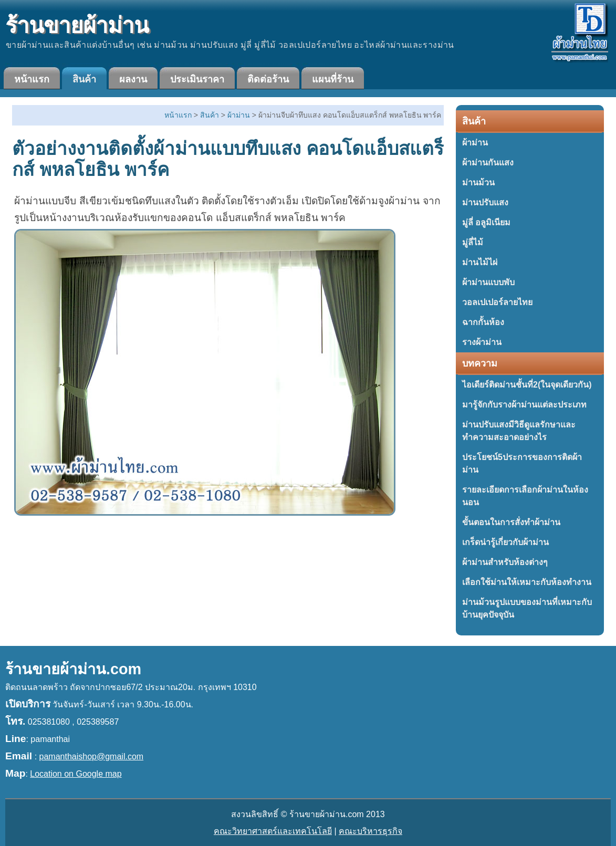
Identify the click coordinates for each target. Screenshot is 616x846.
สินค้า (84, 79)
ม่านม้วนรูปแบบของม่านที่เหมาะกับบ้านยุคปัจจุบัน (527, 608)
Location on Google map (76, 774)
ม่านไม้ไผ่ (480, 262)
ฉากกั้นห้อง (483, 322)
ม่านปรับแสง (485, 202)
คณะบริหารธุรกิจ (370, 831)
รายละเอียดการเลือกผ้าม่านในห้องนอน (525, 496)
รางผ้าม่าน (482, 342)
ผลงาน (133, 79)
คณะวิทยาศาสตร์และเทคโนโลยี (273, 831)
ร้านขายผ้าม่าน (77, 25)
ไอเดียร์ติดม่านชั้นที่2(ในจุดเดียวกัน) (527, 385)
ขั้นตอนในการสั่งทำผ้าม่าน (511, 522)
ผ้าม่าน (475, 143)
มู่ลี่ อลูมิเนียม (486, 222)
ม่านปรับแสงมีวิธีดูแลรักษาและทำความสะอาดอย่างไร (519, 431)
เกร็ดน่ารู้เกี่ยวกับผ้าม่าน (505, 542)
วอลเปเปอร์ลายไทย (497, 302)
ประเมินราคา (197, 79)
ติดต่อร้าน (268, 79)
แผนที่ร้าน (333, 79)
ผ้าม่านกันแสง (488, 163)
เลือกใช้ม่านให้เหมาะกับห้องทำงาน (527, 582)
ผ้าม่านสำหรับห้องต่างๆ (505, 562)
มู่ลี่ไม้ (473, 242)
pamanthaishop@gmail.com (92, 756)
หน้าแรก (32, 79)
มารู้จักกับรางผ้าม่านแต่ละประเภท (524, 405)
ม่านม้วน (478, 182)
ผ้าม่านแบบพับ (488, 282)
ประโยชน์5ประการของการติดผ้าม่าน (522, 463)
